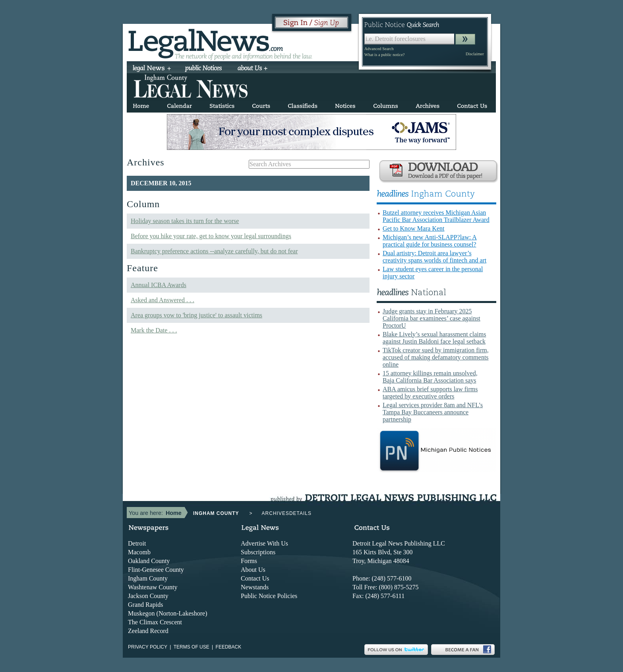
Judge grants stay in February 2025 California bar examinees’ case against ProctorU (431, 318)
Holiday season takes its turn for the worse (185, 221)
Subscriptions (258, 552)
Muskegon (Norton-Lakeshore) (168, 613)
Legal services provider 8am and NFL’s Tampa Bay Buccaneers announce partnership (433, 412)
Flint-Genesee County (156, 570)
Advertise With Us (264, 543)
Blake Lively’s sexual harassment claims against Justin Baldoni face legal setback (434, 338)
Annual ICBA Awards (159, 285)
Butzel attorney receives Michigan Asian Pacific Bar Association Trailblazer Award (436, 216)
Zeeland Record (148, 631)
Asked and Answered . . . (163, 300)
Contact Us (255, 578)
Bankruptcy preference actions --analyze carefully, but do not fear (214, 251)
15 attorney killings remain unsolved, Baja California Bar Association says (430, 377)
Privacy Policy (148, 647)
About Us (253, 570)
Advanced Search (379, 49)
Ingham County (148, 578)
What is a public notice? (384, 55)
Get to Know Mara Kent (414, 228)
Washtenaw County (153, 587)
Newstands (255, 587)
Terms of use (192, 647)
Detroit (137, 543)
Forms (249, 561)
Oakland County (149, 561)
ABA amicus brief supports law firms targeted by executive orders (430, 393)
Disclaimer (475, 54)
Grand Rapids (145, 605)
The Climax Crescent (155, 622)
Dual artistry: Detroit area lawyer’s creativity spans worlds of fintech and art (434, 257)
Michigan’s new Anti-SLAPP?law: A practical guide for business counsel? (430, 241)
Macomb (139, 552)
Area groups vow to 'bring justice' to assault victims (196, 315)
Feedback (229, 647)
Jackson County (148, 596)
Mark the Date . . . (154, 330)
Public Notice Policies (269, 596)
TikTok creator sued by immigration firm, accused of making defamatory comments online (436, 357)
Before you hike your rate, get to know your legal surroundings (211, 236)
